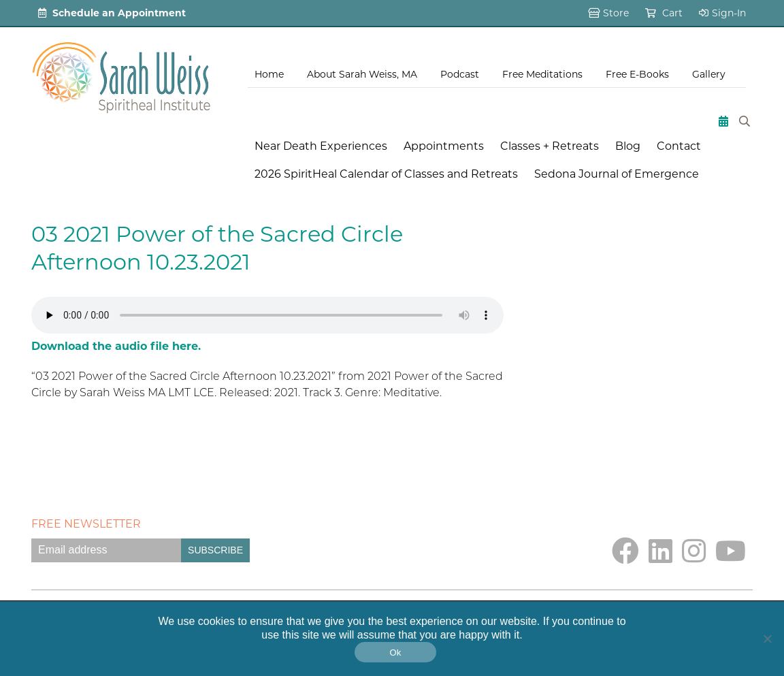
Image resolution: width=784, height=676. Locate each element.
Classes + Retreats (550, 146)
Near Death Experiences (321, 146)
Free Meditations (542, 74)
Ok (395, 653)
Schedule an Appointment (112, 13)
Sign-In (722, 13)
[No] (767, 639)
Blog (628, 146)
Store (608, 13)
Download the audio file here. (116, 346)
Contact (679, 146)
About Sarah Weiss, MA (362, 74)
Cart (664, 13)
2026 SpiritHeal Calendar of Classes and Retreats (386, 174)
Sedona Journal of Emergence (617, 174)
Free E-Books (637, 74)
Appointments (444, 146)
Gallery (709, 74)
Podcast (460, 74)
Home (269, 74)
